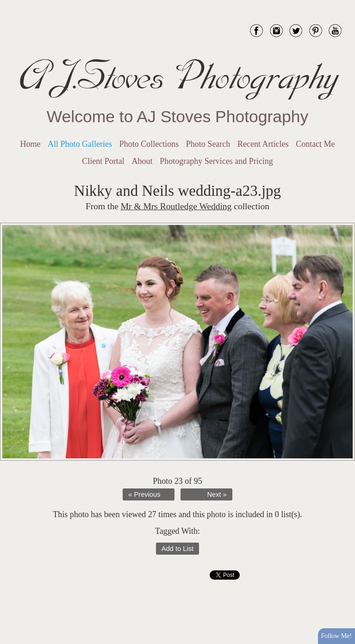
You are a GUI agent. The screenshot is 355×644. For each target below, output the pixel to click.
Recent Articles (263, 144)
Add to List (177, 549)
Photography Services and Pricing (216, 161)
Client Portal (103, 161)
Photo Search (208, 144)
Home (30, 144)
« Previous (144, 494)
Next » (217, 494)
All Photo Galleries (80, 144)
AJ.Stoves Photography (178, 76)
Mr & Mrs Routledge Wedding (176, 206)
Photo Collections (149, 144)
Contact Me (315, 144)
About (142, 161)
